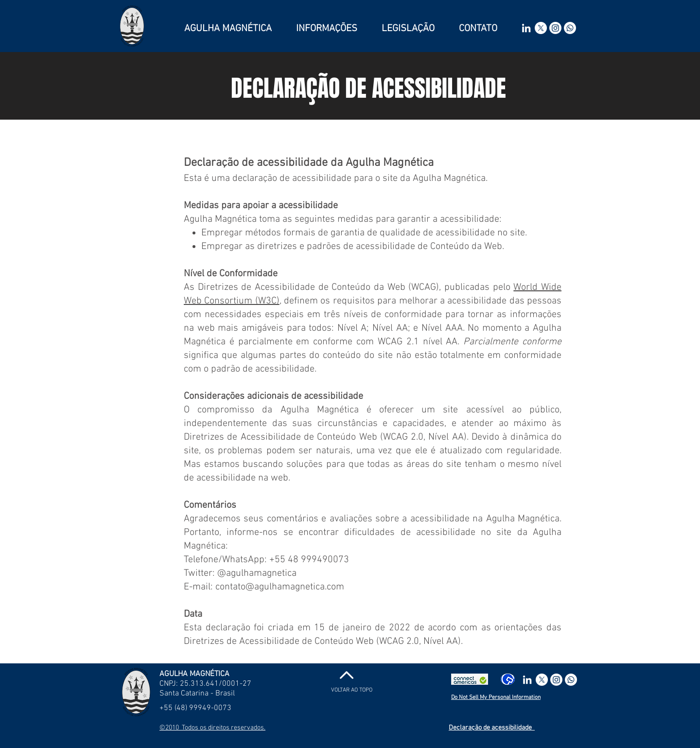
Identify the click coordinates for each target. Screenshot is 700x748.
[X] (541, 28)
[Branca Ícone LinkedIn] (526, 28)
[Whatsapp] (570, 28)
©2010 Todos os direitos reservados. (212, 728)
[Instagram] (555, 28)
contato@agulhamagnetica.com (280, 587)
